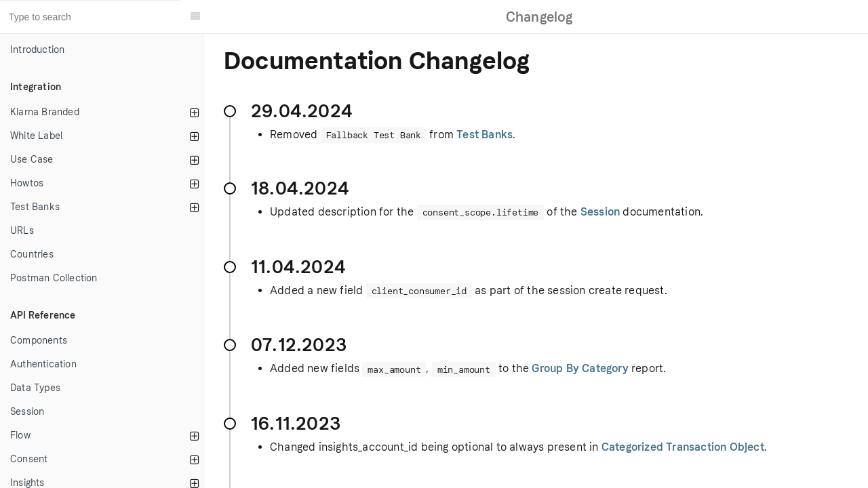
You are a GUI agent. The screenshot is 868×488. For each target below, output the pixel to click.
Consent (29, 459)
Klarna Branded (45, 112)
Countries (32, 255)
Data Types (35, 388)
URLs (22, 231)
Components (39, 341)
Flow (20, 435)
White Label (36, 136)
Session (27, 412)
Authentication (43, 364)
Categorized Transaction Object (683, 447)
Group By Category (580, 368)
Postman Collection (54, 278)
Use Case (32, 160)
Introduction (37, 50)
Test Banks (35, 207)
